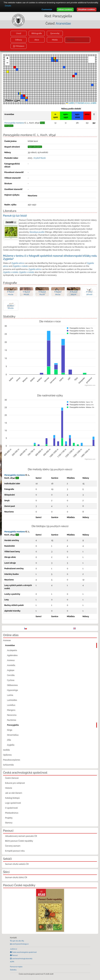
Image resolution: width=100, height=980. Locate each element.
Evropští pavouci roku (15, 851)
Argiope (11, 670)
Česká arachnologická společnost (24, 952)
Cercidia (11, 675)
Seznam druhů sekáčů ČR (17, 864)
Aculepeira (12, 650)
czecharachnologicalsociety (22, 959)
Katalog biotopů (12, 798)
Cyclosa (11, 680)
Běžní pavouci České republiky (19, 841)
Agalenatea (12, 655)
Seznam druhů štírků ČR (16, 877)
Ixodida (6, 750)
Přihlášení (20, 46)
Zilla (9, 740)
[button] (24, 96)
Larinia (10, 695)
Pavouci (15, 955)
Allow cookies (65, 9)
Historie (9, 788)
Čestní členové (12, 778)
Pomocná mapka (16, 967)
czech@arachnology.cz (20, 944)
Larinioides (12, 700)
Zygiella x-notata (20, 266)
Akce (37, 40)
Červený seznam (13, 846)
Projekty (9, 818)
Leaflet (70, 103)
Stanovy (9, 823)
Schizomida (8, 765)
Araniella (11, 665)
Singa (10, 730)
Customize (47, 9)
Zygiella (11, 745)
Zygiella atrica (18, 263)
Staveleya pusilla (37, 232)
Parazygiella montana (15, 475)
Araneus (11, 660)
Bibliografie (37, 33)
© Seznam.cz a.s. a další (86, 103)
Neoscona (12, 715)
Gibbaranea (12, 685)
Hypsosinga (12, 690)
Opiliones (7, 755)
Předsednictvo (12, 813)
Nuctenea (12, 720)
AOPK (12, 962)
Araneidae (63, 23)
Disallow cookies (87, 9)
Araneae (7, 640)
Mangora (11, 710)
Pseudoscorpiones (12, 760)
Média (55, 40)
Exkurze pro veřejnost (15, 783)
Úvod (19, 33)
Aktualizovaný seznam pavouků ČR (21, 836)
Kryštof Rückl (40, 158)
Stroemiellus (13, 735)
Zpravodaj (55, 33)
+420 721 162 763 (18, 941)
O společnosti (11, 808)
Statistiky (13, 970)
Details (8, 6)
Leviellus (11, 705)
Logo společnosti (13, 803)
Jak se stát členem (14, 793)
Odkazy (19, 40)
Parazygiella (13, 725)
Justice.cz (14, 949)
